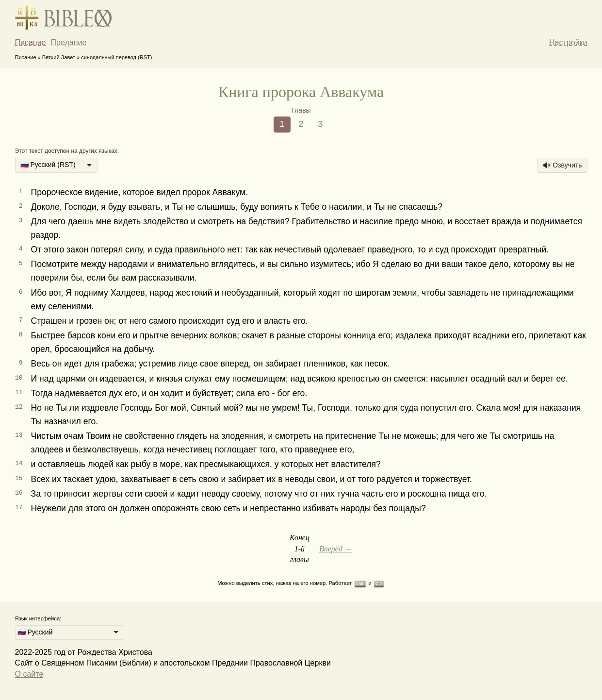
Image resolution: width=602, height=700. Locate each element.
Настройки (568, 42)
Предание (69, 42)
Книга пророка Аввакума (301, 92)
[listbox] (56, 166)
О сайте (29, 674)
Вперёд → (336, 549)
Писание (31, 42)
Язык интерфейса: (38, 618)
